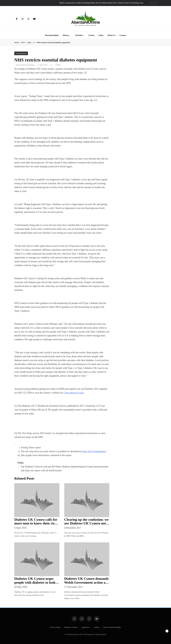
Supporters (86, 627)
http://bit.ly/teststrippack (94, 451)
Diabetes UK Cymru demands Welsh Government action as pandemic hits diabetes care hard (87, 584)
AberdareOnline (52, 35)
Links (101, 35)
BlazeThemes (101, 634)
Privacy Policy (55, 627)
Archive (96, 627)
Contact (123, 35)
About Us (111, 35)
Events (92, 35)
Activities (79, 35)
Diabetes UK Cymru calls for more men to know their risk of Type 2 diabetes (36, 523)
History (66, 35)
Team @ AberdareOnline (25, 65)
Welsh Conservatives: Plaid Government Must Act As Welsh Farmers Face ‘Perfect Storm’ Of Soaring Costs (101, 3)
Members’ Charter (71, 627)
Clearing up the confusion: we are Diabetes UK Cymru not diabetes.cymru (86, 523)
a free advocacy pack (74, 393)
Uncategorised (21, 53)
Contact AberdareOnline (112, 627)
